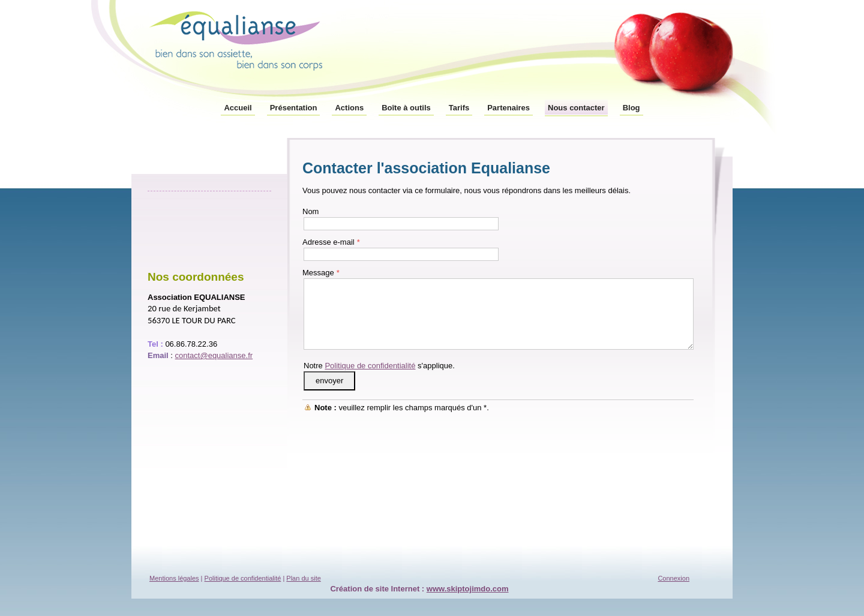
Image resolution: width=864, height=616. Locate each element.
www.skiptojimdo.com (468, 589)
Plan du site (303, 578)
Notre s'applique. (379, 366)
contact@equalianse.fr (214, 355)
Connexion (673, 578)
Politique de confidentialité (370, 366)
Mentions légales (174, 578)
